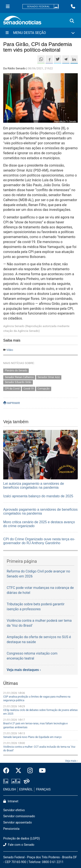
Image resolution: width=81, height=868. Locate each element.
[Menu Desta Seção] (40, 33)
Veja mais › (71, 761)
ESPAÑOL (26, 789)
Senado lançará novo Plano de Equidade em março (32, 737)
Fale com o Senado (19, 845)
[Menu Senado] (8, 6)
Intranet (11, 801)
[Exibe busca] (72, 21)
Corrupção (44, 389)
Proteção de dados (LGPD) (22, 839)
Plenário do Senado (16, 370)
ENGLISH (10, 789)
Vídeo (10, 350)
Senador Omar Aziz (49, 377)
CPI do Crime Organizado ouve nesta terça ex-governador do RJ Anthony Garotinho (39, 541)
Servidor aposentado (17, 823)
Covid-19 (29, 389)
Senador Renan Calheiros (19, 377)
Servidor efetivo (14, 810)
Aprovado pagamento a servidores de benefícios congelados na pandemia (40, 511)
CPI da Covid (12, 389)
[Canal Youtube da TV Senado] (41, 771)
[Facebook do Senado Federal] (8, 771)
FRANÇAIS (43, 789)
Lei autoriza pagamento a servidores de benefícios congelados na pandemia (34, 486)
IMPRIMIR (12, 403)
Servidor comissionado (19, 816)
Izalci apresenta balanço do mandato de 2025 (38, 496)
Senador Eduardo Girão (18, 382)
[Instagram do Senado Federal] (30, 771)
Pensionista (11, 829)
